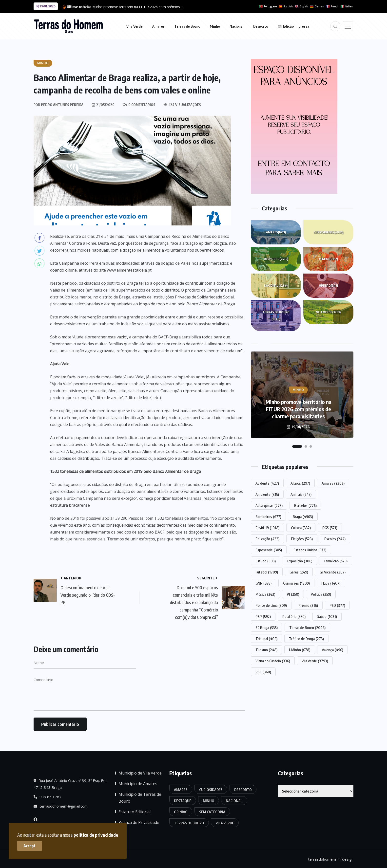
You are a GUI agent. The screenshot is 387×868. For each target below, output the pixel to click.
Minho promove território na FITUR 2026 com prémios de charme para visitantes (299, 409)
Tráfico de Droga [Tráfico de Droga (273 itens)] (306, 639)
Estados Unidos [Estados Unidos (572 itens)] (310, 550)
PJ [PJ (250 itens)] (293, 594)
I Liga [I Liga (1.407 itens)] (331, 583)
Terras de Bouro (187, 26)
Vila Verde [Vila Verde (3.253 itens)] (225, 823)
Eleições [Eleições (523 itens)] (302, 539)
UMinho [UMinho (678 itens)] (300, 650)
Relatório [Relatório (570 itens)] (294, 616)
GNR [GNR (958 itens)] (263, 583)
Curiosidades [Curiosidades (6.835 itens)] (211, 790)
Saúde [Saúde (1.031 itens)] (327, 616)
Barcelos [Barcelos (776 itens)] (305, 505)
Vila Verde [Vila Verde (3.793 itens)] (315, 661)
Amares (158, 26)
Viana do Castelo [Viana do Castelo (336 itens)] (273, 661)
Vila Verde (135, 26)
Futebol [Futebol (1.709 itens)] (267, 572)
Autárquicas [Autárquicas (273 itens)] (269, 505)
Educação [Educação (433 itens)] (267, 539)
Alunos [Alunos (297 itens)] (300, 483)
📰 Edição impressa (293, 26)
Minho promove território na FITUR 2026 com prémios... (137, 7)
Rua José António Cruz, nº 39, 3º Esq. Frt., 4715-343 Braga (71, 784)
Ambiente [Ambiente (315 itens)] (267, 494)
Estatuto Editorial (135, 812)
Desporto (261, 26)
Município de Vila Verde (140, 773)
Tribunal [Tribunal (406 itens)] (266, 639)
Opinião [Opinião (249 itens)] (181, 812)
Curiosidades (328, 232)
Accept (30, 846)
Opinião (328, 286)
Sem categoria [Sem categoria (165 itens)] (212, 812)
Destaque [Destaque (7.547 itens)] (183, 801)
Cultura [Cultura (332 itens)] (301, 528)
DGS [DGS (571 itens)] (330, 528)
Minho (215, 26)
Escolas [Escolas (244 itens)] (335, 539)
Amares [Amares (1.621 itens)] (181, 790)
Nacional (237, 26)
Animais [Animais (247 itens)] (301, 494)
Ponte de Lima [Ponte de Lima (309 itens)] (271, 605)
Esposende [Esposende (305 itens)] (269, 550)
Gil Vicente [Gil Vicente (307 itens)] (333, 572)
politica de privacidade (96, 835)
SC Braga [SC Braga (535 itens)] (267, 628)
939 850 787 (48, 797)
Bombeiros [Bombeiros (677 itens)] (268, 517)
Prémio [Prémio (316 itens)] (308, 605)
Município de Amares (138, 784)
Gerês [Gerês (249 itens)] (299, 572)
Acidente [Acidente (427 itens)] (267, 483)
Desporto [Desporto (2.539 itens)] (243, 790)
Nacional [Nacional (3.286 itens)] (234, 801)
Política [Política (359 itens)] (321, 594)
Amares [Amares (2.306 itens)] (333, 483)
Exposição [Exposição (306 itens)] (300, 561)
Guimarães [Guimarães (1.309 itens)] (296, 583)
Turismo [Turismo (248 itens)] (266, 650)
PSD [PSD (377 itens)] (337, 605)
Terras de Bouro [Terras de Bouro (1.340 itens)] (189, 823)
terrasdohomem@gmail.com (61, 806)
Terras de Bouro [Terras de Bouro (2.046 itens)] (307, 628)
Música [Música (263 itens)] (265, 594)
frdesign (346, 859)
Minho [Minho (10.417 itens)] (209, 801)
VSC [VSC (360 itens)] (263, 672)
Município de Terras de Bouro (140, 798)
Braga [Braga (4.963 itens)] (303, 517)
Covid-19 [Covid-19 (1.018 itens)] (267, 528)
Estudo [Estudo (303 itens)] (266, 561)
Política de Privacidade (139, 822)
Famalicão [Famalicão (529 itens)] (336, 561)
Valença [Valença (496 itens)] (332, 650)
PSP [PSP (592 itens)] (263, 616)
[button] (297, 446)
